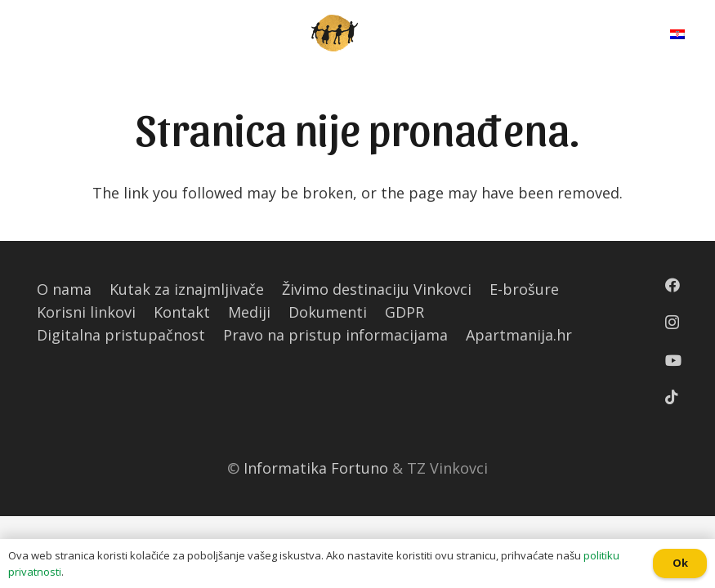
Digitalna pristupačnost (121, 335)
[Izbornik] (27, 33)
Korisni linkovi (86, 312)
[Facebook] (673, 285)
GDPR (404, 312)
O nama (64, 289)
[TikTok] (672, 397)
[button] (7, 12)
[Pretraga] (619, 33)
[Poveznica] (335, 33)
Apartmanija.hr (519, 335)
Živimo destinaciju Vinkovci (377, 289)
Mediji (249, 312)
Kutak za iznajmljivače (187, 289)
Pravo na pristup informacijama (335, 335)
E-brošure (524, 289)
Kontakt (182, 312)
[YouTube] (673, 360)
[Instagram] (672, 323)
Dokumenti (328, 312)
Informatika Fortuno (316, 468)
